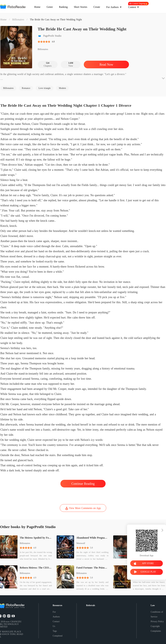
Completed (57, 636)
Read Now (106, 64)
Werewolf (81, 543)
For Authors (56, 614)
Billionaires (18, 20)
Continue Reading (83, 484)
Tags (55, 631)
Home (3, 20)
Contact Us (56, 624)
